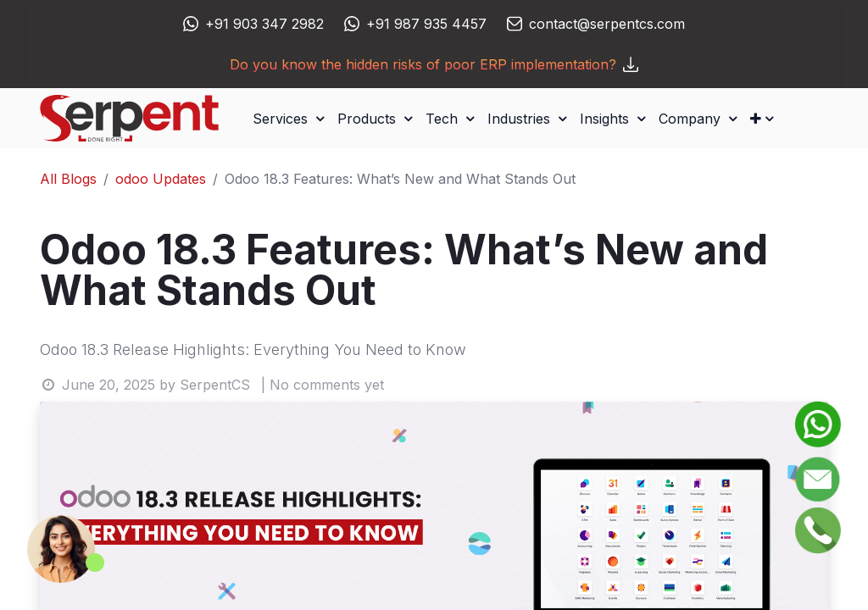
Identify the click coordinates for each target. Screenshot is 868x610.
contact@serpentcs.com (607, 24)
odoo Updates (161, 179)
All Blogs (68, 179)
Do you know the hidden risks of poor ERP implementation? (434, 64)
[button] (762, 119)
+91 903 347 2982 (264, 24)
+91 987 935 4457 (426, 24)
